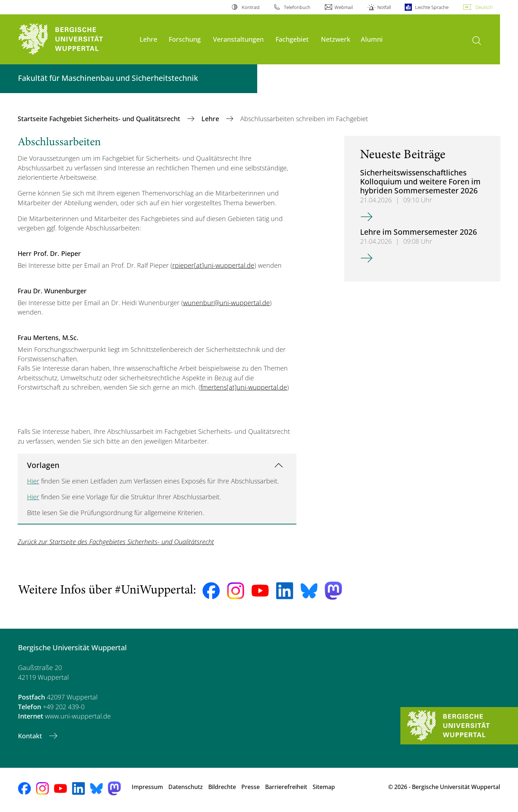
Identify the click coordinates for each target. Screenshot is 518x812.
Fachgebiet (292, 39)
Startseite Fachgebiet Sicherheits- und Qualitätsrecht (100, 119)
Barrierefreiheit (286, 787)
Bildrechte (222, 787)
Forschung (185, 39)
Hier (33, 481)
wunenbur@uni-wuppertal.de (226, 303)
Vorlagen (43, 465)
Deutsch (484, 7)
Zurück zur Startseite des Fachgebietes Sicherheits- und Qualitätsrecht (116, 542)
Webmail (344, 7)
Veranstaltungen (238, 39)
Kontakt (31, 736)
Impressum (147, 787)
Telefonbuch (297, 7)
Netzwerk (336, 39)
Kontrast (251, 7)
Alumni (372, 39)
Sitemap (324, 787)
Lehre (148, 39)
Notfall (384, 7)
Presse (251, 787)
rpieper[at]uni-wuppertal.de (213, 265)
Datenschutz (186, 787)
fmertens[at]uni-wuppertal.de (244, 387)
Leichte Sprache (432, 7)
